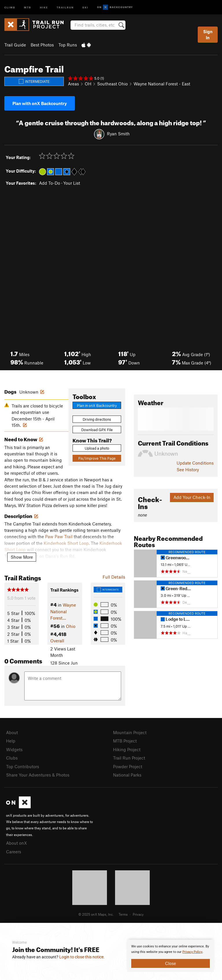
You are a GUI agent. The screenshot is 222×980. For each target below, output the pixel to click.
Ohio (71, 626)
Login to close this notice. (82, 957)
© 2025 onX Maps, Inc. (96, 914)
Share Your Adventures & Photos (38, 775)
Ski (85, 7)
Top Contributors (23, 766)
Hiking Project (127, 749)
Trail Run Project (129, 758)
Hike (44, 7)
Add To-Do (50, 183)
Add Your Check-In (192, 497)
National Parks (127, 775)
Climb (10, 7)
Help (11, 741)
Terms (123, 914)
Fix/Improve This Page (97, 458)
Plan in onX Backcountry (97, 405)
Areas (73, 84)
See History (188, 470)
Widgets (14, 749)
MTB (28, 7)
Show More (22, 557)
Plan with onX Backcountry (40, 103)
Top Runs (68, 45)
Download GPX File (97, 430)
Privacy (138, 914)
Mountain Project (130, 732)
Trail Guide (15, 45)
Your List (72, 183)
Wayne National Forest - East (162, 84)
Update (195, 463)
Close (171, 963)
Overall (57, 641)
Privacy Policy (192, 952)
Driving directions (97, 419)
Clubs (12, 758)
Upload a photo (97, 448)
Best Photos (42, 45)
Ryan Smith (118, 134)
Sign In (208, 34)
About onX (16, 843)
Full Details (114, 577)
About (12, 732)
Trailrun (65, 7)
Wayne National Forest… (63, 611)
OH (88, 84)
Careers (14, 852)
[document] (171, 956)
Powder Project (128, 766)
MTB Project (125, 741)
